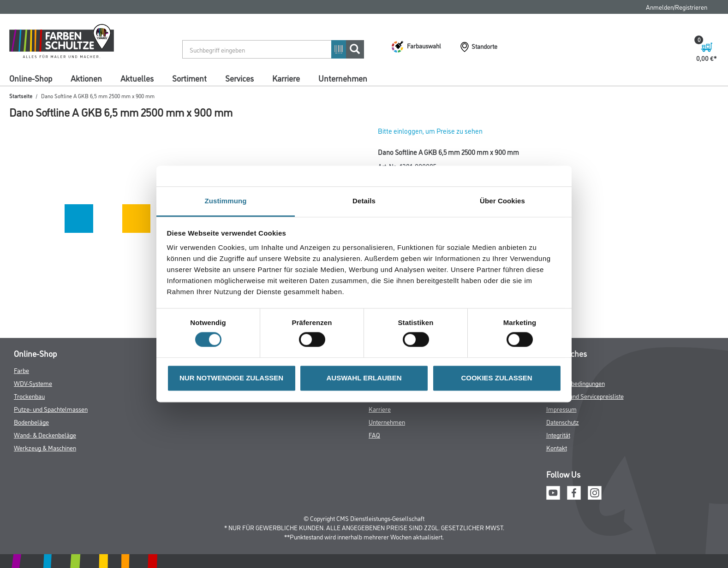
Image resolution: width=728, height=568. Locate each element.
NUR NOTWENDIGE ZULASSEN (231, 378)
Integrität (558, 435)
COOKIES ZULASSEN (496, 378)
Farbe (21, 370)
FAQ (374, 435)
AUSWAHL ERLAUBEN (364, 378)
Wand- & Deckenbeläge (45, 435)
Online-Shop (31, 78)
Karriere (286, 78)
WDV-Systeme (33, 383)
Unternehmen (343, 78)
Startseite (21, 96)
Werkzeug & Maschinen (45, 447)
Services (239, 78)
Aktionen (86, 78)
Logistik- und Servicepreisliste (585, 396)
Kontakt (557, 447)
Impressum (561, 409)
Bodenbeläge (31, 422)
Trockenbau (29, 396)
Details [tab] (364, 201)
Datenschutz (563, 422)
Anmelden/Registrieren (677, 7)
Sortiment (189, 78)
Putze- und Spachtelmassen (51, 409)
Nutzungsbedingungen (576, 383)
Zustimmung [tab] (226, 201)
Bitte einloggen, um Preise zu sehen (430, 131)
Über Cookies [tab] (502, 201)
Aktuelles (137, 78)
